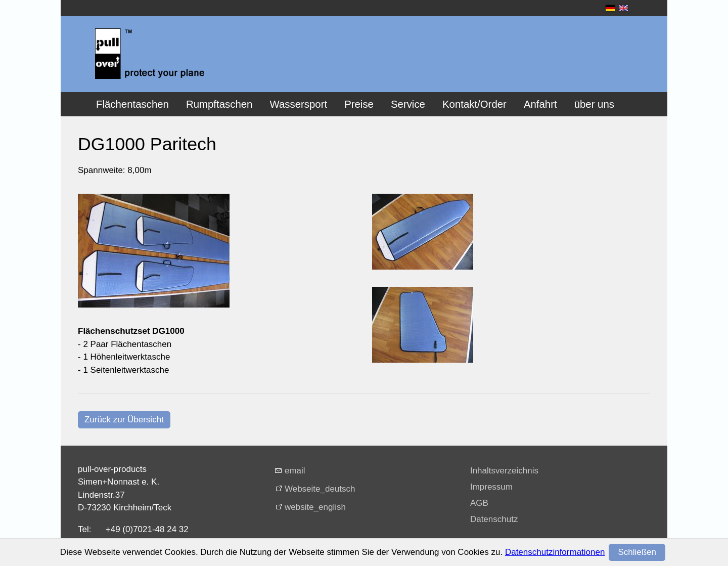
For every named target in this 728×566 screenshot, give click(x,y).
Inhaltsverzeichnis (504, 471)
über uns (594, 104)
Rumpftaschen (219, 104)
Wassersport (298, 104)
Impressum (491, 487)
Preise (359, 104)
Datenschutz (494, 519)
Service (408, 104)
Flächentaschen (132, 104)
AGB (479, 503)
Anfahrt (540, 104)
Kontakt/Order (474, 104)
